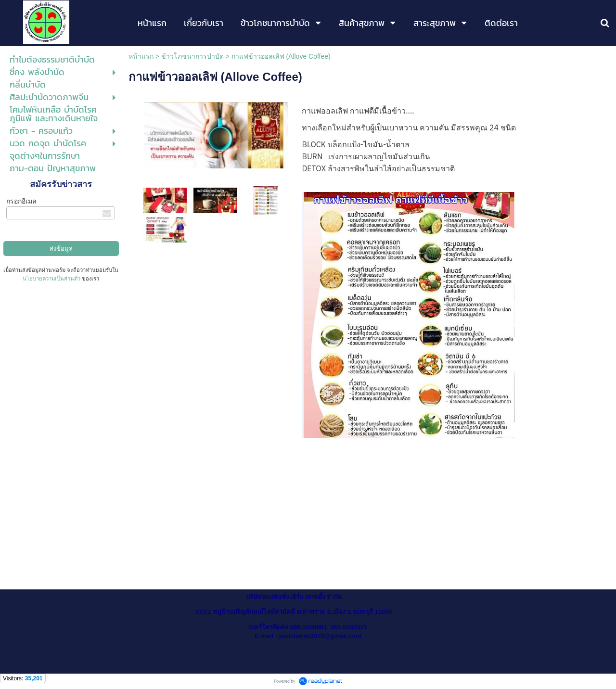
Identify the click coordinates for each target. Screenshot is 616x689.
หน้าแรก (141, 56)
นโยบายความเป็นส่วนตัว (51, 279)
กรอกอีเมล (21, 201)
